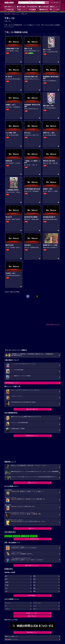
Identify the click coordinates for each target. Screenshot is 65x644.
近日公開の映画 (44, 7)
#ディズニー (33, 536)
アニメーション (37, 603)
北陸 (34, 585)
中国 (6, 588)
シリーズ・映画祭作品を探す (32, 539)
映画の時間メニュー (10, 7)
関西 (6, 579)
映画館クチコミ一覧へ (32, 613)
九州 (6, 591)
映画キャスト (16, 14)
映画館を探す (10, 9)
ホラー (35, 609)
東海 (34, 579)
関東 (34, 576)
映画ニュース (21, 9)
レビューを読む (55, 9)
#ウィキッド (16, 536)
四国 (34, 588)
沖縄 (34, 591)
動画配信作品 (44, 9)
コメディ (7, 609)
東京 (6, 576)
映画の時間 (7, 14)
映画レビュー (32, 528)
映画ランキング (55, 7)
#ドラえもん (8, 536)
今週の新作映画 (32, 7)
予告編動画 (32, 9)
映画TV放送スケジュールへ (32, 565)
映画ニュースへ (32, 483)
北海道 (7, 582)
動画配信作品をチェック (32, 436)
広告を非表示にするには (53, 324)
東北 (34, 582)
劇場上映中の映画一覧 (32, 409)
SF (6, 606)
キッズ (35, 606)
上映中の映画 (21, 7)
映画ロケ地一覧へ (32, 616)
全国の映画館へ (32, 596)
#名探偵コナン (25, 536)
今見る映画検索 (55, 3)
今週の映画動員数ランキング (12, 383)
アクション (8, 603)
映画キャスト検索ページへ (12, 636)
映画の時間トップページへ (12, 639)
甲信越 (7, 585)
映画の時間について (32, 632)
